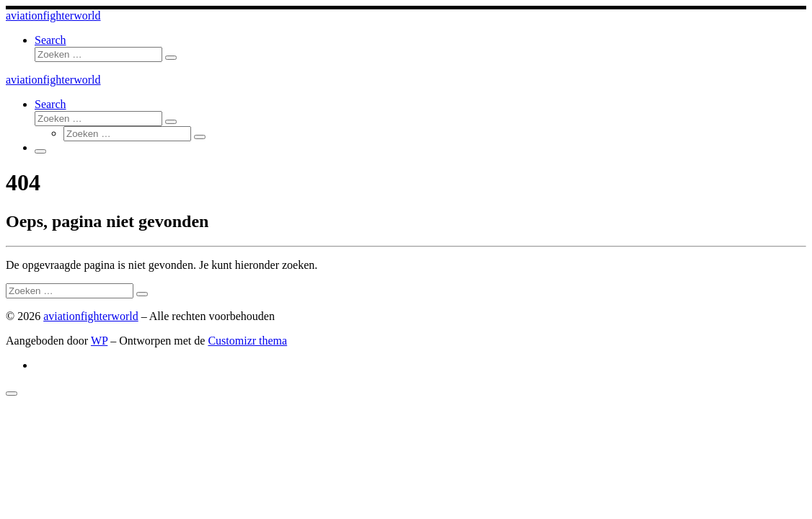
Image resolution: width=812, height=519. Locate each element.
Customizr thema (247, 341)
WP (99, 341)
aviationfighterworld (91, 316)
